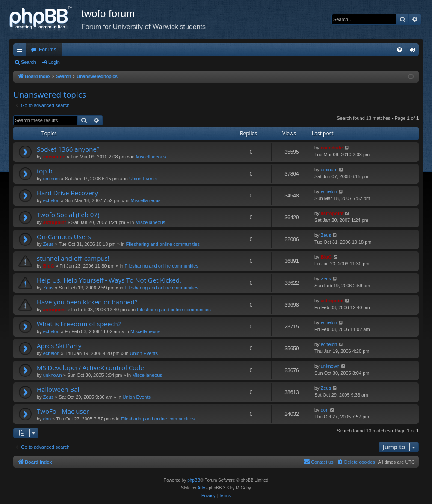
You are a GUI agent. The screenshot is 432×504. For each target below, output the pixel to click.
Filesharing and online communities (163, 244)
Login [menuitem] (414, 51)
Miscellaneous (151, 157)
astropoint (55, 222)
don (47, 419)
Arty (201, 488)
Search (28, 62)
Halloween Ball (59, 389)
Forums (48, 50)
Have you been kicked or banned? (87, 302)
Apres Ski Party (59, 346)
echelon (52, 200)
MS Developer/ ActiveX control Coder (92, 367)
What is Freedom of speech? (79, 324)
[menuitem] (399, 50)
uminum (52, 179)
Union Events (143, 179)
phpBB (194, 480)
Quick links (21, 51)
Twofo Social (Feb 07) (68, 215)
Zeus (48, 244)
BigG (49, 266)
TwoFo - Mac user (63, 411)
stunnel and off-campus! (73, 258)
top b (45, 171)
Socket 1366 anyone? (68, 149)
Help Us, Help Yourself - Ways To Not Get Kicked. (109, 280)
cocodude (54, 157)
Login (54, 62)
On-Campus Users (64, 236)
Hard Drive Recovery (67, 193)
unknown (53, 375)
